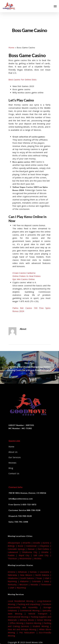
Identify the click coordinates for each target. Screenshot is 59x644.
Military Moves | (28, 620)
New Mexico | (28, 575)
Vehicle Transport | (40, 614)
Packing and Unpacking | (30, 604)
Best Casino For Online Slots (23, 80)
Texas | (40, 578)
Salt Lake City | (42, 555)
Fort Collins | (44, 549)
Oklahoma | (14, 578)
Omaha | (46, 552)
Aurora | (47, 543)
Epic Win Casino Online (24, 279)
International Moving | (19, 617)
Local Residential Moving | (22, 601)
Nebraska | (14, 575)
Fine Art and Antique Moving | (24, 629)
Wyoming (21, 588)
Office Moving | (18, 623)
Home (11, 48)
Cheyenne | (45, 546)
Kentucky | (14, 584)
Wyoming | (14, 581)
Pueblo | (13, 555)
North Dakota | (43, 575)
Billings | (13, 546)
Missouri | (25, 584)
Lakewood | (15, 552)
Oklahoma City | (32, 552)
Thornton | (14, 559)
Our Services (15, 457)
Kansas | (35, 572)
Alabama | (26, 581)
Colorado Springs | (18, 549)
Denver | (33, 549)
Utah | (48, 578)
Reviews (12, 463)
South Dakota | (28, 578)
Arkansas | (24, 572)
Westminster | (27, 559)
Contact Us (14, 473)
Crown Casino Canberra (24, 273)
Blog (11, 468)
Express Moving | (35, 623)
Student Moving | (42, 626)
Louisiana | (45, 572)
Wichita (38, 559)
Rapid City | (26, 555)
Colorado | (38, 581)
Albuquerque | (15, 543)
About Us (13, 452)
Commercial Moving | (31, 610)
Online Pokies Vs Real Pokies (27, 276)
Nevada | (36, 584)
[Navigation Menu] (55, 6)
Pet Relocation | (29, 633)
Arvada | (38, 543)
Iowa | (48, 581)
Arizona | (13, 572)
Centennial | (33, 546)
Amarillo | (28, 543)
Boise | (22, 546)
